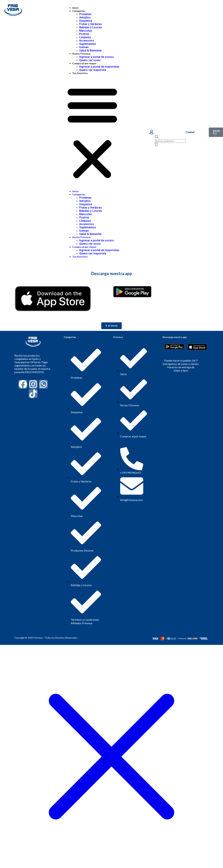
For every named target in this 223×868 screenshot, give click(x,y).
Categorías (79, 11)
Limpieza (85, 37)
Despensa (86, 21)
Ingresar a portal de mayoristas (99, 67)
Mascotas (86, 31)
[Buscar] (156, 144)
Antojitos (85, 17)
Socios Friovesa (81, 54)
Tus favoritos (80, 73)
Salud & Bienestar (91, 50)
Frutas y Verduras (91, 24)
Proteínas (85, 14)
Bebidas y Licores (91, 27)
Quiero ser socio (90, 60)
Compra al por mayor (84, 63)
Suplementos (88, 44)
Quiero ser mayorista (93, 70)
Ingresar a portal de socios (97, 57)
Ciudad (190, 132)
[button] (92, 132)
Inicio (75, 8)
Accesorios (87, 41)
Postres (84, 34)
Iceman (84, 47)
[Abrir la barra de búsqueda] (157, 138)
